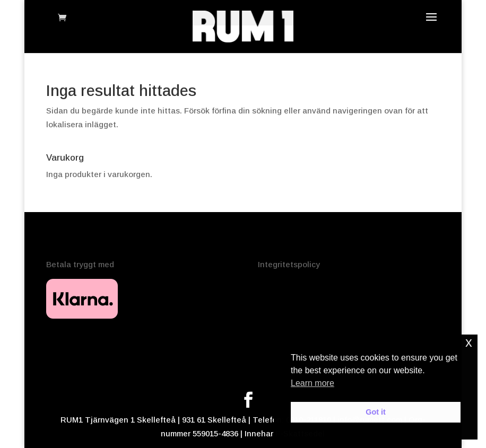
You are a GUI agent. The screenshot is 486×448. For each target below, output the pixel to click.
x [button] (469, 342)
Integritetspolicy (289, 264)
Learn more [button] (313, 383)
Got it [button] (376, 412)
